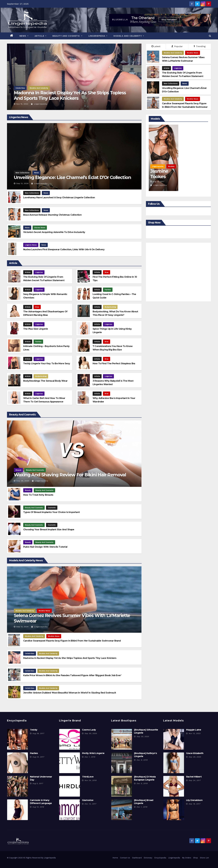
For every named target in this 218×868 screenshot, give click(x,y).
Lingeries (178, 68)
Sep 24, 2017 (195, 780)
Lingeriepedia (98, 36)
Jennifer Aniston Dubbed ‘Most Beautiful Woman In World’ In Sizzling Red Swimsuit (70, 693)
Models (171, 166)
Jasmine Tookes (159, 174)
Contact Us (125, 858)
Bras (107, 272)
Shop (196, 858)
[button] (210, 36)
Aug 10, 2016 (38, 807)
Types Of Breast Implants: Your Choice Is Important (51, 512)
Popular (177, 46)
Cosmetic (52, 508)
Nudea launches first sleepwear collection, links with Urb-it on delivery (64, 249)
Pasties (34, 753)
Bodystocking (110, 307)
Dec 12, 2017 (90, 804)
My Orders (187, 858)
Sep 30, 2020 (91, 733)
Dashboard (137, 858)
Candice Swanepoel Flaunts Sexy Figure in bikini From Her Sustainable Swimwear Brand (72, 641)
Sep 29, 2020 (23, 481)
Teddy (34, 730)
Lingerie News (31, 245)
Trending (200, 46)
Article (41, 36)
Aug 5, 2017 (38, 783)
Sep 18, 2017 (194, 804)
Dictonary (148, 858)
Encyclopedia (160, 858)
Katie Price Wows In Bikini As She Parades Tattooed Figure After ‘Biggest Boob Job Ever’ (72, 675)
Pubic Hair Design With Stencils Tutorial (45, 547)
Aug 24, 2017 (38, 757)
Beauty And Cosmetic (67, 36)
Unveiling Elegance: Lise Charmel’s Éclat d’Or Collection (72, 177)
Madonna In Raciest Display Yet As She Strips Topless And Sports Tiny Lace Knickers (70, 95)
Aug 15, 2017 (159, 182)
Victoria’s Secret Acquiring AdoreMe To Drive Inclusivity (54, 232)
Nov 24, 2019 (90, 780)
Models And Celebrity (129, 36)
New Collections (171, 84)
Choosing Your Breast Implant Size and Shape (49, 530)
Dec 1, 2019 (90, 757)
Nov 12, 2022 (195, 733)
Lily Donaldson (194, 800)
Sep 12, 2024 (22, 183)
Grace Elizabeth (195, 753)
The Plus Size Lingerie (36, 329)
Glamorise (88, 800)
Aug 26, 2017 (38, 733)
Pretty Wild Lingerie (93, 753)
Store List (204, 858)
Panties (108, 290)
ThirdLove (88, 777)
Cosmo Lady (89, 730)
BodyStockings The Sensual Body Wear (45, 381)
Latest (156, 46)
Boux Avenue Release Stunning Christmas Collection (52, 215)
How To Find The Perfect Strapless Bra (114, 364)
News (24, 36)
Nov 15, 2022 (22, 104)
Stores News (40, 228)
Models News (193, 53)
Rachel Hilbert (194, 777)
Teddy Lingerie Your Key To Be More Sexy (47, 364)
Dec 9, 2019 (142, 760)
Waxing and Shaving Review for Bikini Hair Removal (70, 475)
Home (115, 858)
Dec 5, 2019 (142, 783)
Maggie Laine (194, 730)
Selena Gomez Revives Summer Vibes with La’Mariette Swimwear (72, 618)
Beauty (18, 470)
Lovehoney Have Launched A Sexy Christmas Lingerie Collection (59, 198)
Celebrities (20, 88)
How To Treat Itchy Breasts (38, 495)
